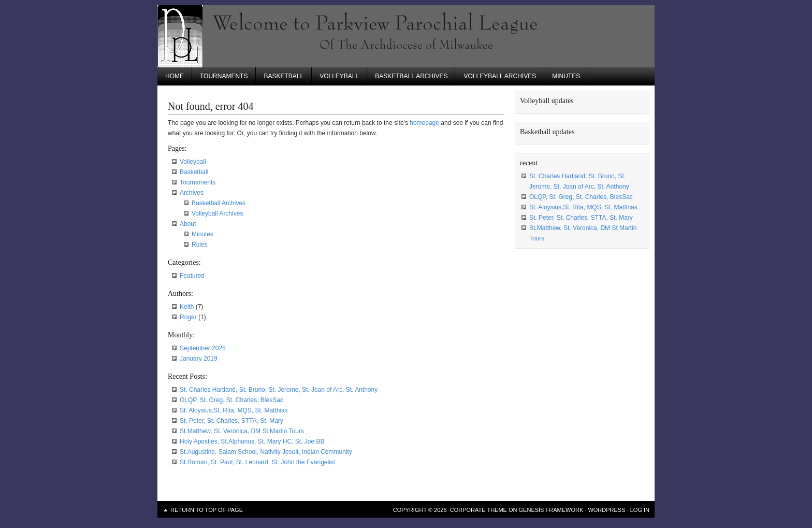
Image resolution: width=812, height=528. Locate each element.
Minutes (566, 76)
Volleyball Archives (500, 76)
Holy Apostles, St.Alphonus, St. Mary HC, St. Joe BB (252, 441)
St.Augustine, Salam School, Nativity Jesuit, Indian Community (266, 452)
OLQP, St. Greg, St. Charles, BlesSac (231, 400)
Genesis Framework (551, 510)
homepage (424, 123)
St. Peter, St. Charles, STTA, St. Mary (231, 421)
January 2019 (199, 359)
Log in (640, 510)
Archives (192, 193)
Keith (187, 307)
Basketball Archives (411, 76)
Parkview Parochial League (406, 36)
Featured (192, 276)
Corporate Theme (479, 510)
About (188, 224)
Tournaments (224, 76)
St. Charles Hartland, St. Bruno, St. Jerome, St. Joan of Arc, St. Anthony (279, 390)
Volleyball (339, 76)
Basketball (284, 76)
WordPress (606, 510)
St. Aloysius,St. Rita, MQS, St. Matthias (234, 410)
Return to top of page (207, 510)
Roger (188, 317)
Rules (200, 245)
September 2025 (203, 348)
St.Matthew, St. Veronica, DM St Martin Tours (242, 431)
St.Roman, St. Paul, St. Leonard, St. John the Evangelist (257, 462)
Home (175, 76)
